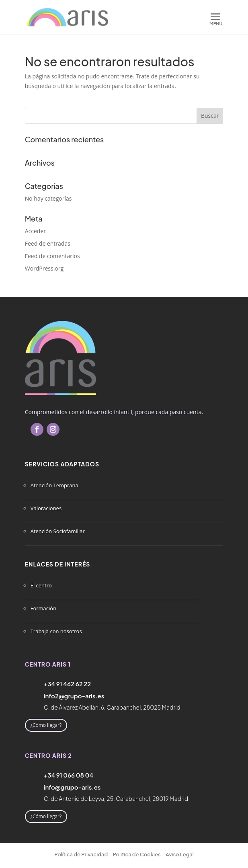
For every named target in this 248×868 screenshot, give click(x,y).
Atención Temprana (54, 485)
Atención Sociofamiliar (58, 531)
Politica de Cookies (136, 854)
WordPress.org (44, 268)
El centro (41, 585)
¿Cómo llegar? (46, 725)
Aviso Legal (180, 854)
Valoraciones (46, 508)
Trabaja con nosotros (56, 631)
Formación (43, 608)
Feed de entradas (48, 243)
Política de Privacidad (81, 854)
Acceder (35, 231)
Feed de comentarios (52, 256)
